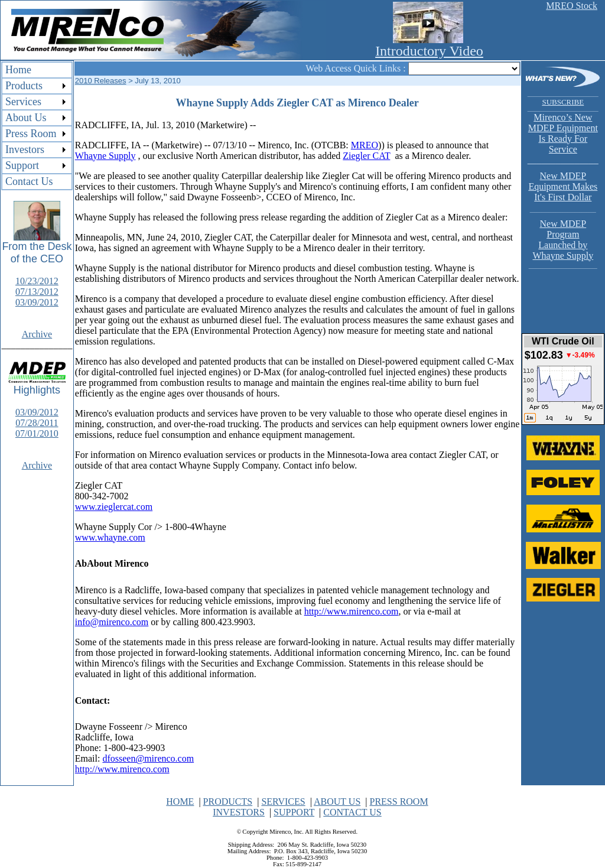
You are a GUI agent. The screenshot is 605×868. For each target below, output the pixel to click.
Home (18, 70)
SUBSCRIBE (563, 102)
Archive (37, 334)
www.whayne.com (110, 537)
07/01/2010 (37, 433)
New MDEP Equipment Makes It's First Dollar (563, 186)
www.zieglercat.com (114, 507)
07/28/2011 (37, 423)
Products (24, 86)
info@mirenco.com (112, 622)
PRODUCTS (228, 802)
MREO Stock (572, 6)
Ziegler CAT (366, 156)
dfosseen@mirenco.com (148, 758)
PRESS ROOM (399, 802)
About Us (26, 118)
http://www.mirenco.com (352, 611)
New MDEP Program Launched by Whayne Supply (563, 236)
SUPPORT (294, 812)
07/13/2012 (37, 292)
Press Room (31, 134)
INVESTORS (239, 812)
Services (23, 102)
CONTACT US (352, 812)
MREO (365, 145)
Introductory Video (429, 51)
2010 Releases (101, 81)
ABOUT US (337, 802)
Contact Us (29, 181)
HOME (180, 802)
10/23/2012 (37, 281)
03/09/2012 (37, 302)
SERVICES (283, 802)
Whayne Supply (105, 156)
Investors (25, 149)
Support (22, 165)
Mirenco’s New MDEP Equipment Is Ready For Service (563, 133)
